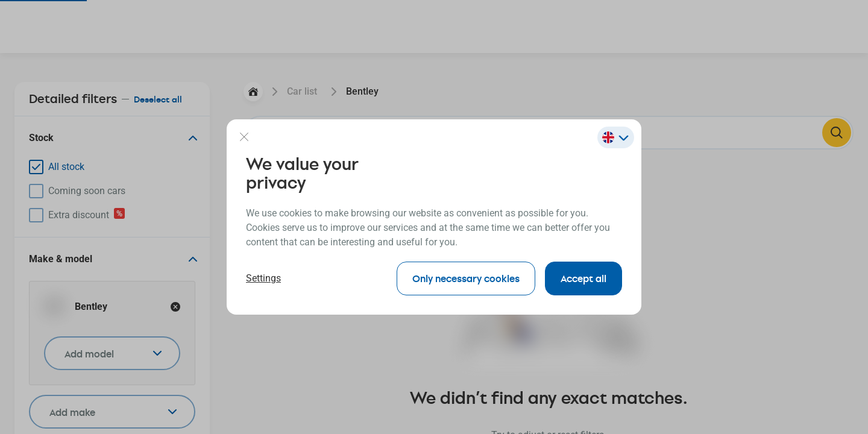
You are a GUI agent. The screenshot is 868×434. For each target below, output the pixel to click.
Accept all (583, 278)
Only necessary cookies (466, 278)
